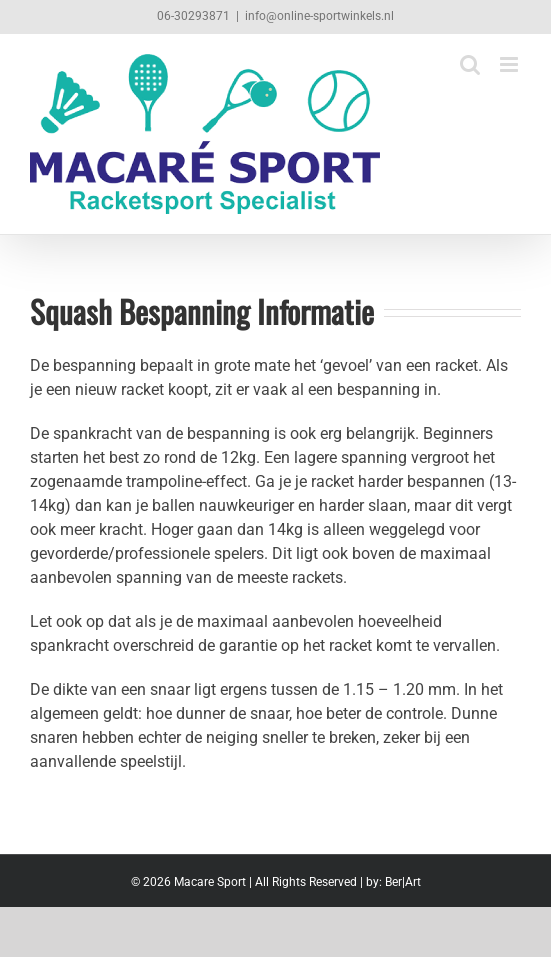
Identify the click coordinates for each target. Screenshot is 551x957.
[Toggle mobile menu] (510, 64)
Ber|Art (403, 882)
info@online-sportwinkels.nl (319, 16)
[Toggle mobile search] (470, 64)
